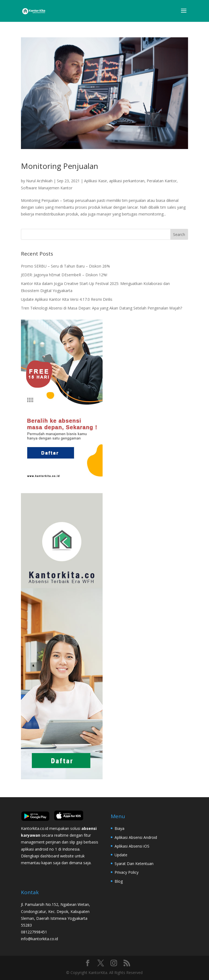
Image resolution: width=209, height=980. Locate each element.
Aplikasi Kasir (96, 181)
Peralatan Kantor (162, 181)
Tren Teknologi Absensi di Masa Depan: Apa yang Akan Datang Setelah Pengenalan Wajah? (102, 308)
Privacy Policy (127, 872)
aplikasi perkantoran (127, 181)
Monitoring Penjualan (60, 166)
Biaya (119, 828)
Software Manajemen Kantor (47, 188)
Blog (119, 881)
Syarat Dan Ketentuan (134, 864)
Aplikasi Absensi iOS (132, 846)
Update (121, 855)
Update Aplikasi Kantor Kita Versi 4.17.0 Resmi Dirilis (67, 299)
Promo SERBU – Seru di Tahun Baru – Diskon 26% (65, 266)
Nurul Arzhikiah (39, 181)
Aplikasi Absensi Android (136, 837)
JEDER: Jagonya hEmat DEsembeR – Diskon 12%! (64, 275)
